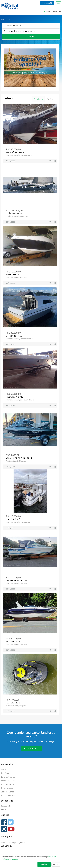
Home (3, 19)
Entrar (48, 11)
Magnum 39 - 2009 (14, 397)
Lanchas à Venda (8, 777)
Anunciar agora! (31, 748)
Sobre (4, 769)
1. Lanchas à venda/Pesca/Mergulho (19, 155)
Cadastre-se (56, 11)
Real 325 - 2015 (13, 641)
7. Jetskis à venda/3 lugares (16, 461)
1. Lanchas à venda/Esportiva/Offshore (20, 400)
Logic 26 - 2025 (13, 519)
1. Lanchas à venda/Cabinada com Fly (19, 339)
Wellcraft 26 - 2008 (15, 152)
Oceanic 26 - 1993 (14, 336)
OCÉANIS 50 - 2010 (15, 213)
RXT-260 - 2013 (13, 703)
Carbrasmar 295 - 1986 (16, 580)
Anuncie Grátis (47, 3)
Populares (38, 99)
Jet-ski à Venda (8, 792)
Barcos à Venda (8, 784)
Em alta (50, 99)
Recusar (56, 865)
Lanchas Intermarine (10, 795)
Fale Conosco (7, 773)
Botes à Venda (7, 788)
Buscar (31, 37)
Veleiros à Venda (8, 781)
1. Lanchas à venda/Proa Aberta (17, 278)
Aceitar (44, 864)
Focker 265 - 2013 (14, 275)
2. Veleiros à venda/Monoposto (17, 216)
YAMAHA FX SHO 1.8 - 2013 (19, 458)
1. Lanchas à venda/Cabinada (16, 583)
